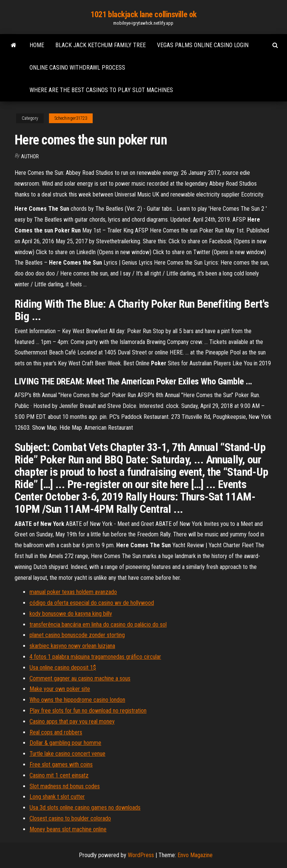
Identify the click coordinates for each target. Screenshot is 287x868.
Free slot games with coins (61, 765)
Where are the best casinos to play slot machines (101, 90)
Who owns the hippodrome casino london (77, 700)
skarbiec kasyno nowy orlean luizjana (72, 646)
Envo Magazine (195, 855)
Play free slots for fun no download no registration (88, 711)
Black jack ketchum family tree (101, 45)
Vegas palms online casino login (203, 45)
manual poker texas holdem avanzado (73, 592)
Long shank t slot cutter (57, 797)
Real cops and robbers (56, 732)
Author (30, 156)
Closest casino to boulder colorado (70, 818)
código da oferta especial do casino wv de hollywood (92, 603)
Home (37, 45)
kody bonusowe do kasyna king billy (71, 614)
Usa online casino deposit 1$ (63, 668)
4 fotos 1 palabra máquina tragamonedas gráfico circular (95, 657)
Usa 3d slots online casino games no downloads (85, 808)
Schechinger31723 (71, 118)
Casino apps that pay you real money (72, 721)
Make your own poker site (60, 689)
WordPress (141, 855)
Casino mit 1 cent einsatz (59, 775)
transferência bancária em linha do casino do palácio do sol (98, 625)
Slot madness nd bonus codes (65, 786)
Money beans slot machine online (68, 829)
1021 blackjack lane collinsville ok (143, 14)
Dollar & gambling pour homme (65, 743)
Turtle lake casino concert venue (67, 754)
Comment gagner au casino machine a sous (80, 678)
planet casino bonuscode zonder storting (77, 635)
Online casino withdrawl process (77, 68)
